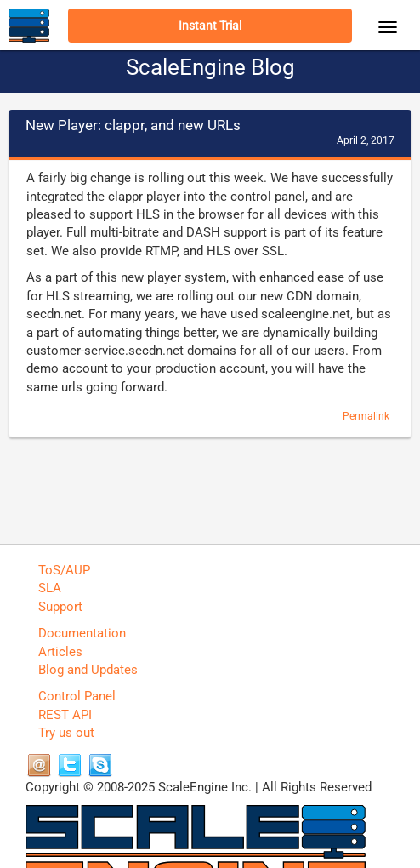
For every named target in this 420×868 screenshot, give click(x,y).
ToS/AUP (64, 570)
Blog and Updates (88, 670)
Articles (60, 652)
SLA (50, 588)
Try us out (66, 733)
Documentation (82, 633)
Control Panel (77, 696)
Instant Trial (210, 26)
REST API (65, 715)
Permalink (366, 416)
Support (60, 607)
